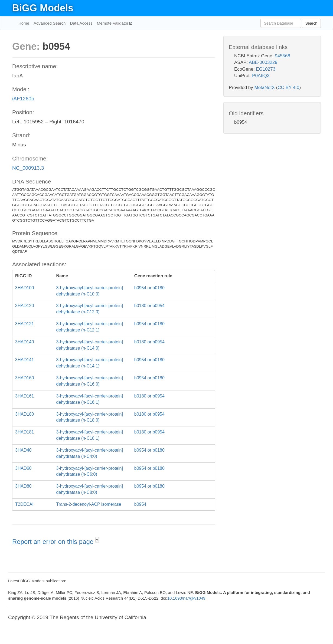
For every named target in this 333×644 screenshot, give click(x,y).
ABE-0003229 (263, 62)
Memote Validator (113, 23)
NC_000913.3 (28, 168)
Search (311, 23)
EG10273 (266, 69)
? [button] (97, 540)
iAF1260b (23, 99)
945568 (283, 56)
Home (24, 23)
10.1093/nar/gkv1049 (186, 598)
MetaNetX (265, 88)
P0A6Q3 (261, 76)
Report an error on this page (54, 542)
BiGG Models (43, 8)
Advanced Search (50, 23)
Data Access (81, 23)
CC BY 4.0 (288, 88)
